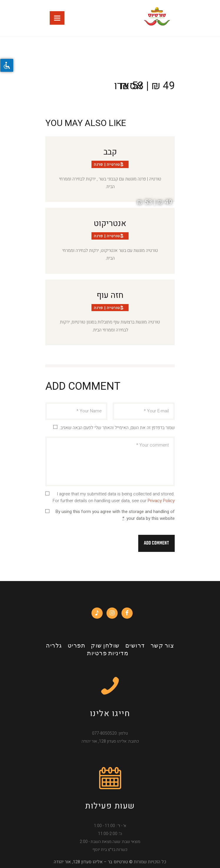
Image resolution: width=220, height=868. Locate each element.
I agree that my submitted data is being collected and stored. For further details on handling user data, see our (114, 497)
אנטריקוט (110, 224)
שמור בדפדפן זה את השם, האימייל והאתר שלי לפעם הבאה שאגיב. (117, 428)
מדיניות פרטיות (108, 654)
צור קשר (162, 646)
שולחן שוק (105, 646)
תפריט (77, 646)
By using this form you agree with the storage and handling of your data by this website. (115, 515)
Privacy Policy (161, 501)
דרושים (135, 646)
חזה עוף (110, 296)
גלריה (54, 646)
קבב (110, 152)
